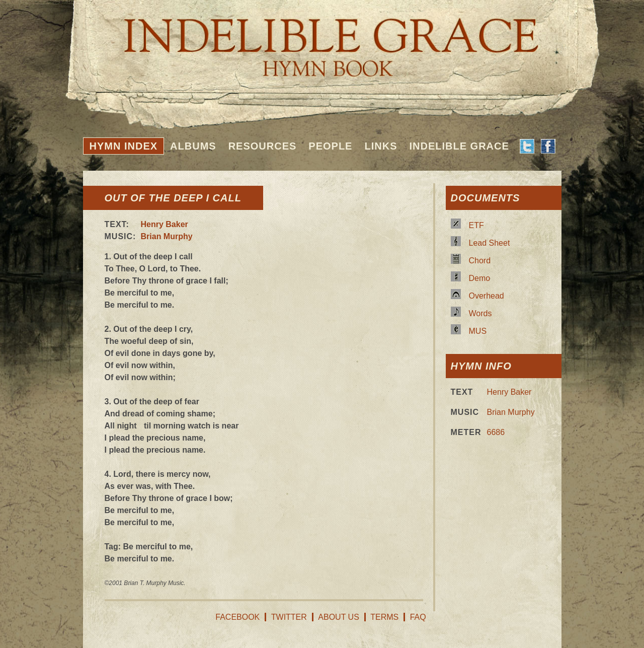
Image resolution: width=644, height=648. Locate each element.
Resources (263, 146)
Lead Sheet (490, 243)
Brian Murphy (167, 236)
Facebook (237, 617)
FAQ (418, 617)
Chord (480, 261)
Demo (480, 278)
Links (381, 146)
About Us (339, 617)
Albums (193, 146)
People (330, 146)
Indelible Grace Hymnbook (322, 40)
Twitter (289, 617)
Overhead (487, 296)
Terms (384, 617)
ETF (476, 225)
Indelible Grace (459, 146)
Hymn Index (124, 146)
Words (480, 313)
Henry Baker (165, 224)
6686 (496, 432)
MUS (478, 331)
